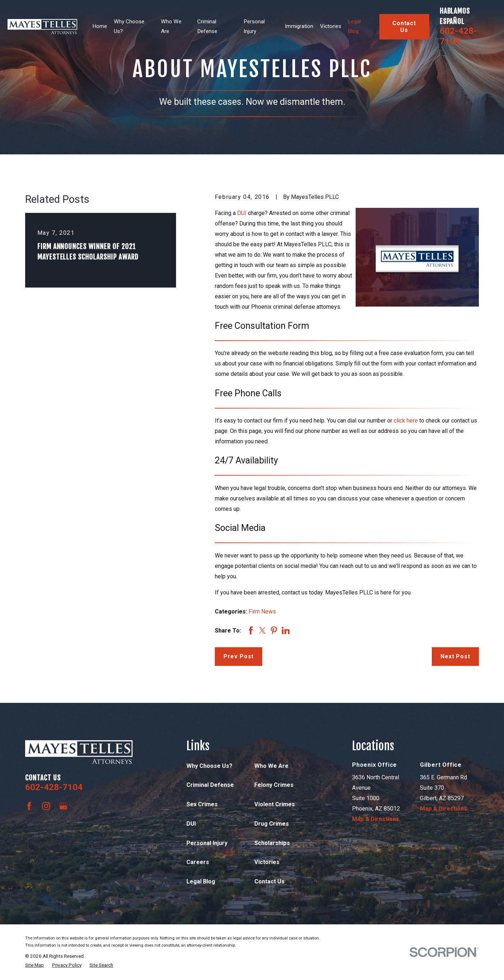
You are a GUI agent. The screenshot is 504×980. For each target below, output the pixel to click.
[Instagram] (46, 806)
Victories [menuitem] (331, 26)
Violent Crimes (275, 804)
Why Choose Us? (209, 766)
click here (406, 421)
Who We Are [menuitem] (171, 27)
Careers (198, 862)
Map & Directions (376, 819)
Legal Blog (201, 881)
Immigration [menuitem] (299, 26)
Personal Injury (207, 843)
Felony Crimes (274, 785)
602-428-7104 (458, 36)
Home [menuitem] (100, 26)
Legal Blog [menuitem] (354, 27)
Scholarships (272, 843)
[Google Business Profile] (63, 806)
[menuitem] (34, 965)
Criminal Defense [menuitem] (207, 27)
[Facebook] (29, 806)
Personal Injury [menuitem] (254, 27)
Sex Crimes (202, 804)
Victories (267, 862)
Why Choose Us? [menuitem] (129, 27)
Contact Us (404, 27)
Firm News (262, 612)
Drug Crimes (272, 824)
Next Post (455, 656)
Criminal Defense (210, 785)
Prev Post (239, 656)
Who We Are (271, 766)
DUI (242, 213)
